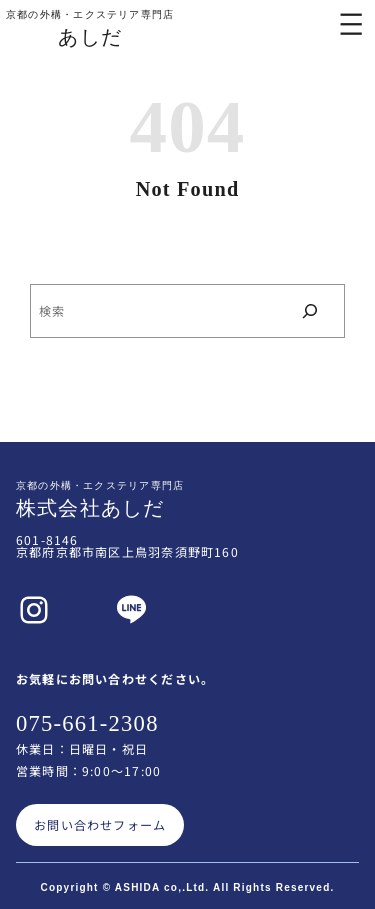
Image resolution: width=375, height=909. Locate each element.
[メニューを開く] (351, 24)
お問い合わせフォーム (100, 824)
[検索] (310, 311)
